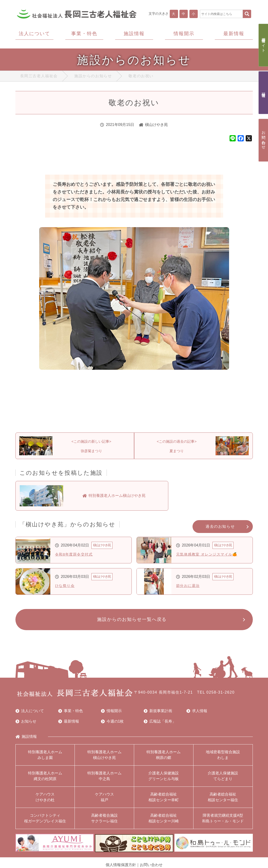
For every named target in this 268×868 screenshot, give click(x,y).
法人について (30, 713)
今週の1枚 (112, 724)
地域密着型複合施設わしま (223, 757)
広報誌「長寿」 (160, 724)
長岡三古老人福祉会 (39, 77)
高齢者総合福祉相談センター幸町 (164, 799)
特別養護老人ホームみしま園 (45, 757)
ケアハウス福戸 (104, 799)
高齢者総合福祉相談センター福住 (223, 799)
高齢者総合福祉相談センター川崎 (164, 820)
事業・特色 (71, 713)
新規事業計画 (158, 713)
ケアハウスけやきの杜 (45, 799)
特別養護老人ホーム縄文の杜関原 (45, 778)
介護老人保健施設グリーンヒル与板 (164, 778)
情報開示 (111, 713)
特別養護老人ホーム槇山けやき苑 (104, 757)
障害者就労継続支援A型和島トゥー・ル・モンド (223, 820)
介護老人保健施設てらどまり (223, 778)
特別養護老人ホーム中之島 (104, 778)
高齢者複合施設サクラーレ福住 (104, 820)
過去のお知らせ (220, 528)
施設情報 (26, 739)
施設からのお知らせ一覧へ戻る (132, 621)
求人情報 (197, 713)
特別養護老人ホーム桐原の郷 (164, 757)
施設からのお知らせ (93, 77)
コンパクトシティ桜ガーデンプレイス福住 (45, 820)
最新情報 (69, 724)
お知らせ (26, 724)
